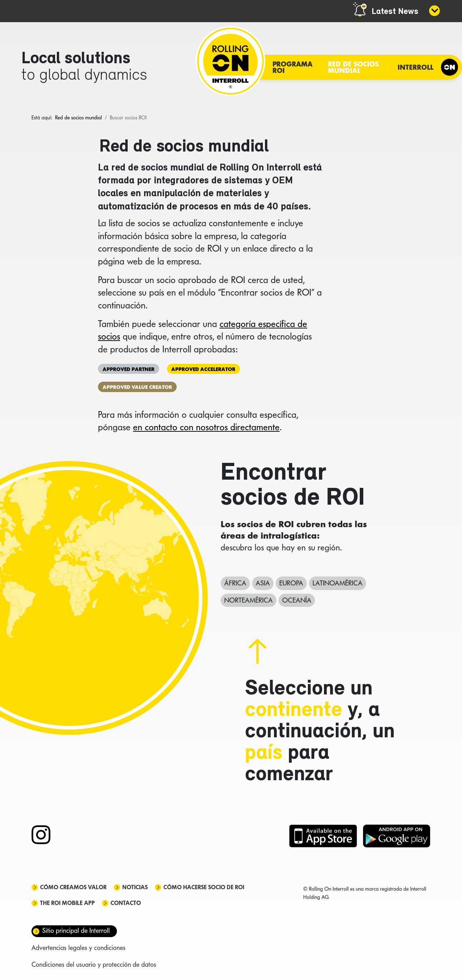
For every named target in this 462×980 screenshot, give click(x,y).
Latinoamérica (338, 583)
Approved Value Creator (137, 387)
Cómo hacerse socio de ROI (204, 887)
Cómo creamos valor (73, 887)
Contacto (126, 903)
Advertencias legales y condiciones (78, 948)
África (235, 583)
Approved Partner (129, 369)
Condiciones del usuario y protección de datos (94, 964)
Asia (263, 583)
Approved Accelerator (203, 369)
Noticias (135, 887)
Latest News (395, 12)
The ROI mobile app (67, 903)
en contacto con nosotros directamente (206, 427)
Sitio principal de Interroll (76, 930)
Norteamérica (249, 600)
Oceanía (297, 600)
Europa (291, 583)
